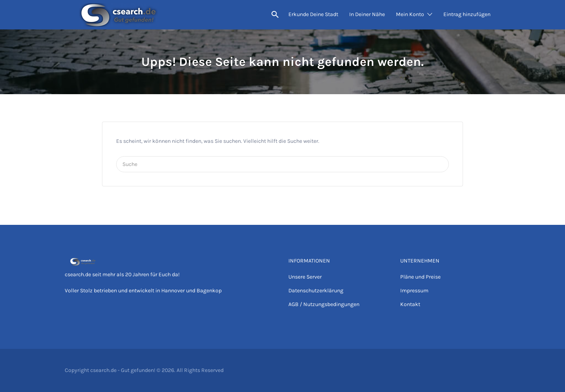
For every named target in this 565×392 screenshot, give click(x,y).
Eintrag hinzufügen (467, 14)
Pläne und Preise (420, 277)
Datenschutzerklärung (316, 291)
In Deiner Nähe (367, 14)
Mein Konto (410, 14)
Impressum (414, 291)
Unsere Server (305, 277)
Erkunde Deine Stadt (313, 14)
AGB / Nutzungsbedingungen (324, 304)
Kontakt (410, 304)
